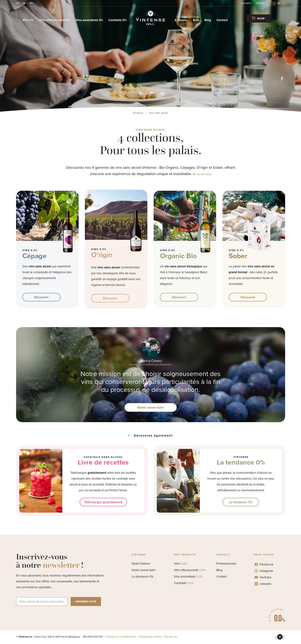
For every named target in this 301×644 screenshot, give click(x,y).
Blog (208, 20)
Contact (222, 20)
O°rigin (102, 255)
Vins (181, 564)
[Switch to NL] (24, 3)
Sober (238, 256)
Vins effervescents (190, 570)
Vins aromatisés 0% (89, 20)
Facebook (264, 564)
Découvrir (41, 297)
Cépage (34, 256)
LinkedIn (263, 584)
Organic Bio (178, 256)
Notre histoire (141, 564)
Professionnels (226, 564)
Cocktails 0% (117, 20)
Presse (260, 3)
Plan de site (171, 637)
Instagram (264, 571)
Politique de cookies (150, 637)
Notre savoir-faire (151, 407)
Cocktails (184, 583)
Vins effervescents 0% (55, 20)
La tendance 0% (241, 462)
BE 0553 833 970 (93, 637)
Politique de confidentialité (121, 637)
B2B (196, 20)
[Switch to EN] (31, 3)
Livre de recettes (103, 462)
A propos (181, 20)
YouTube (263, 577)
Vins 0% (28, 20)
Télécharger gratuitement (103, 502)
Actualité (246, 3)
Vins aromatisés (188, 577)
